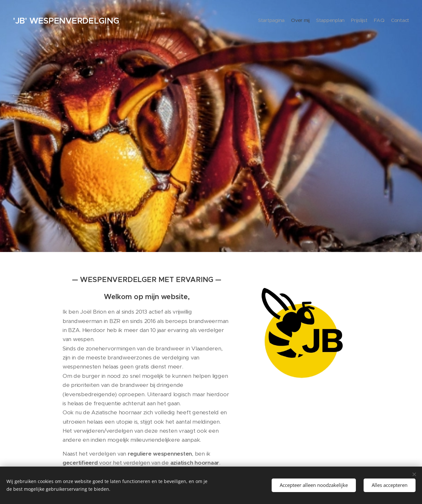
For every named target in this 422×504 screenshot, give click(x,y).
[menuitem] (378, 21)
